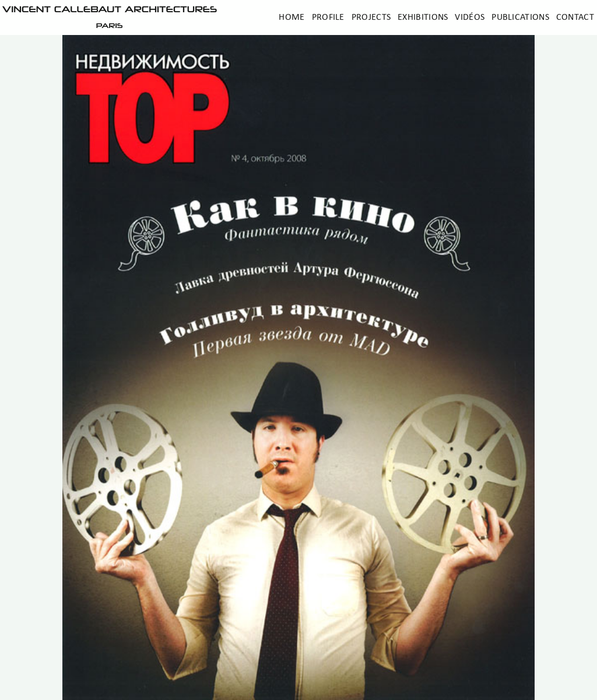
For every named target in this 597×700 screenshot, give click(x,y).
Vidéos (470, 17)
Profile (328, 17)
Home (292, 17)
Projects (371, 17)
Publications (520, 17)
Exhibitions (423, 17)
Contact (575, 17)
